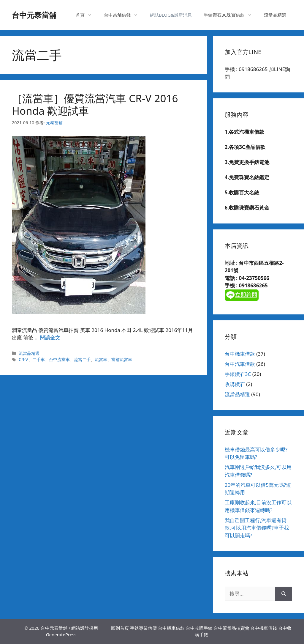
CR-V (23, 359)
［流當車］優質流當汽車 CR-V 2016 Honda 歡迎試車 (95, 104)
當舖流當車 (122, 359)
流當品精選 (275, 15)
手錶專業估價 (143, 628)
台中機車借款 (240, 354)
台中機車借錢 (264, 628)
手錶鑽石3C (238, 374)
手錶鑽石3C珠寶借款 (231, 15)
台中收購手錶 (199, 628)
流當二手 (82, 359)
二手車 (39, 359)
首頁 (87, 15)
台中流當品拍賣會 (232, 628)
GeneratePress (61, 634)
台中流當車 (59, 359)
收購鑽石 (235, 384)
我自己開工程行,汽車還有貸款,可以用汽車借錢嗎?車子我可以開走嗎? (257, 528)
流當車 (101, 359)
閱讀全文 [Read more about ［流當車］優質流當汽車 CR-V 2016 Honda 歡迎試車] (50, 337)
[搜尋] (284, 594)
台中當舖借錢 (124, 15)
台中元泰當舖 (34, 15)
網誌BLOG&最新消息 (171, 15)
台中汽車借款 (240, 364)
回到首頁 (120, 628)
